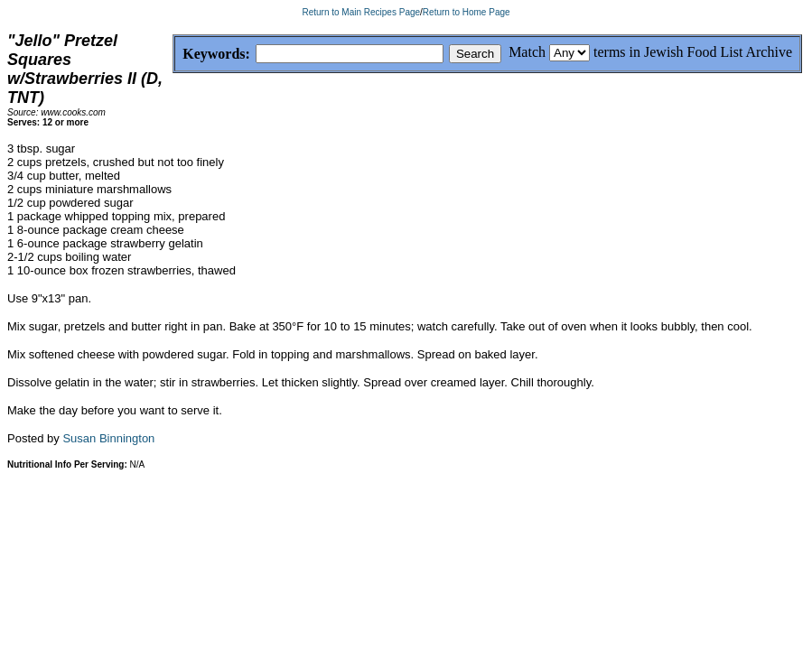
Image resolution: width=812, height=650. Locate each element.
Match (527, 52)
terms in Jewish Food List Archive (693, 52)
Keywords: (173, 55)
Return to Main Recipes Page (361, 12)
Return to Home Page (467, 12)
